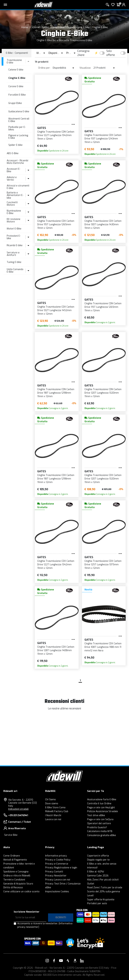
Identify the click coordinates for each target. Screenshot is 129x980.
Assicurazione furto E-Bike (102, 800)
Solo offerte (111, 53)
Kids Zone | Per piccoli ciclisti (103, 880)
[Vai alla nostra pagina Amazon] (75, 961)
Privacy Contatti (54, 872)
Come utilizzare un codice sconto (21, 892)
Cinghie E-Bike (100, 27)
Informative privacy (56, 856)
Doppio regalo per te (98, 860)
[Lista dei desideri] (113, 5)
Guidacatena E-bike (19, 112)
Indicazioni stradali (18, 809)
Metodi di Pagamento (15, 860)
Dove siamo (52, 804)
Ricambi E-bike (15, 245)
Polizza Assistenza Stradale (103, 811)
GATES (42, 128)
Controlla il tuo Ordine (99, 804)
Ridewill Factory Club (57, 811)
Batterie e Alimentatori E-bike (15, 195)
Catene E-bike (16, 70)
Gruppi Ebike (15, 103)
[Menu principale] (5, 5)
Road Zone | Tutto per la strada (105, 888)
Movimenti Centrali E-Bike (19, 120)
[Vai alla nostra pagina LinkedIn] (82, 961)
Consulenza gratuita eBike (102, 835)
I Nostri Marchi (53, 815)
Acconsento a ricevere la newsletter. (45, 925)
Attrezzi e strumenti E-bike (18, 187)
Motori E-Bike (14, 229)
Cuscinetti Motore (12, 204)
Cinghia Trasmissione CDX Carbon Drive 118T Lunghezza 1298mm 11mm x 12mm (56, 479)
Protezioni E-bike (14, 237)
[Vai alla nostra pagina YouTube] (61, 961)
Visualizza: (85, 68)
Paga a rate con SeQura (100, 819)
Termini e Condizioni (14, 880)
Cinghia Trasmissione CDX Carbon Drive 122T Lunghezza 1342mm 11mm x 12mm (56, 565)
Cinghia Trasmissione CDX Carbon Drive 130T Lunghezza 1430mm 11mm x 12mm (103, 224)
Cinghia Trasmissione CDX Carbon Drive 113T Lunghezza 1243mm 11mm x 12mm (103, 139)
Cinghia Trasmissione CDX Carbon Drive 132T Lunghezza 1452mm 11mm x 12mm (56, 310)
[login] (124, 5)
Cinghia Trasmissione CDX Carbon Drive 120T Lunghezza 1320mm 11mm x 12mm (103, 479)
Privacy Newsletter (56, 876)
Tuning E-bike (14, 262)
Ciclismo (35, 27)
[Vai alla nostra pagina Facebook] (54, 961)
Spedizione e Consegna (16, 872)
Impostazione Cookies (57, 892)
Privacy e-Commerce (57, 864)
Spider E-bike (15, 145)
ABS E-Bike (13, 153)
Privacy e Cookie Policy (58, 860)
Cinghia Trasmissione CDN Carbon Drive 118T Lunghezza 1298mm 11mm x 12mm (56, 393)
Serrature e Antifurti (13, 254)
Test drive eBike (96, 815)
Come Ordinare (12, 856)
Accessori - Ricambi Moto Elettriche (17, 162)
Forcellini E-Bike (17, 95)
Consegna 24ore (83, 53)
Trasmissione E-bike (78, 27)
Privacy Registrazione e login (61, 868)
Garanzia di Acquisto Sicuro (18, 884)
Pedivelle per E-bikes (17, 128)
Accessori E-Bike (14, 170)
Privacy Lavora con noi (58, 880)
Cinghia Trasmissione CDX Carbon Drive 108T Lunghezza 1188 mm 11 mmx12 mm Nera (103, 647)
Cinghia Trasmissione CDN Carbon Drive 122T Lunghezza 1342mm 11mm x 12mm (56, 135)
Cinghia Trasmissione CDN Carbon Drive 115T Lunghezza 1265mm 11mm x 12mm (103, 307)
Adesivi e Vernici (12, 179)
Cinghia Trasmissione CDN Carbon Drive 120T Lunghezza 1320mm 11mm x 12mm (103, 393)
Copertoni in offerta (98, 856)
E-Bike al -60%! (96, 872)
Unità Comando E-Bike (15, 271)
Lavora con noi (53, 819)
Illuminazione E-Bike (14, 212)
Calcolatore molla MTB (100, 831)
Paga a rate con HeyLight (101, 808)
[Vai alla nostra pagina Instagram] (47, 961)
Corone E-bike (16, 86)
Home (25, 27)
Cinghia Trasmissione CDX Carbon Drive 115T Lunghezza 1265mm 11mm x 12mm (56, 224)
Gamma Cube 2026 (98, 876)
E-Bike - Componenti (53, 27)
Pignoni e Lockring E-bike (18, 137)
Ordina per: (44, 68)
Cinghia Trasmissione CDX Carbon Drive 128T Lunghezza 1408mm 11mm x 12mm (56, 650)
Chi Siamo (50, 800)
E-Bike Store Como (55, 808)
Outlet (91, 884)
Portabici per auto (97, 903)
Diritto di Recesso (13, 888)
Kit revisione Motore (14, 220)
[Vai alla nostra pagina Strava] (68, 961)
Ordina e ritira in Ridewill (17, 876)
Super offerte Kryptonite (101, 900)
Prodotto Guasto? (97, 827)
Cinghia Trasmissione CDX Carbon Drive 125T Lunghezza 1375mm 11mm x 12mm (103, 565)
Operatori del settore (99, 823)
